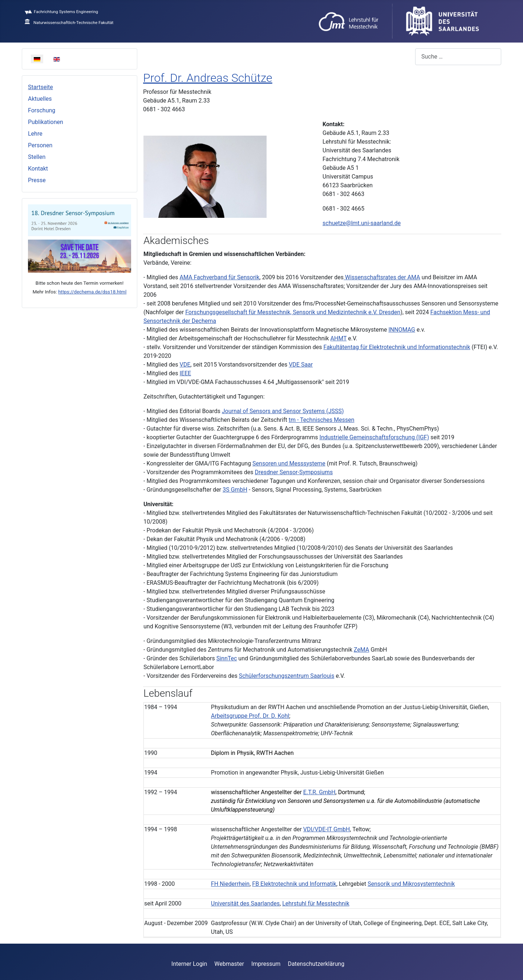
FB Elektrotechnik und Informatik (294, 884)
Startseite (40, 87)
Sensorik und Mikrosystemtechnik (411, 884)
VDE (185, 365)
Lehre (35, 134)
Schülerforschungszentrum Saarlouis (287, 676)
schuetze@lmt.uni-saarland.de (362, 223)
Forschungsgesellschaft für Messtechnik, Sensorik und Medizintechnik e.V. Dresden (293, 312)
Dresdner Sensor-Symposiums (294, 472)
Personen (40, 145)
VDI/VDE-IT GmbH (327, 829)
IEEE (185, 373)
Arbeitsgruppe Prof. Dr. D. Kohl (250, 716)
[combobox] (458, 57)
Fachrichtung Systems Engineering (61, 12)
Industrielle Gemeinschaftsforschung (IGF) (374, 437)
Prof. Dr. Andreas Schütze (208, 78)
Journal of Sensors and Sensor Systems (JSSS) (283, 411)
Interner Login (189, 964)
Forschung (42, 110)
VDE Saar (301, 365)
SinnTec (227, 658)
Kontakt (38, 169)
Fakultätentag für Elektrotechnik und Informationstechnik (397, 347)
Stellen (37, 157)
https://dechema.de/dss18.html (92, 292)
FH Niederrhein (230, 884)
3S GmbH (235, 490)
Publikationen (46, 122)
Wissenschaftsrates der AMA (382, 277)
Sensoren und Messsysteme (289, 463)
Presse (37, 180)
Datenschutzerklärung (316, 964)
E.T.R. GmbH (319, 792)
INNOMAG (402, 330)
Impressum (266, 964)
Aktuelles (40, 99)
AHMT (339, 338)
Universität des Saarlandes (245, 903)
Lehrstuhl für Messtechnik (316, 903)
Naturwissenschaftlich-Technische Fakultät (69, 23)
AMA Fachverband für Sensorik (219, 277)
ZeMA (361, 650)
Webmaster (229, 964)
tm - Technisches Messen (322, 420)
